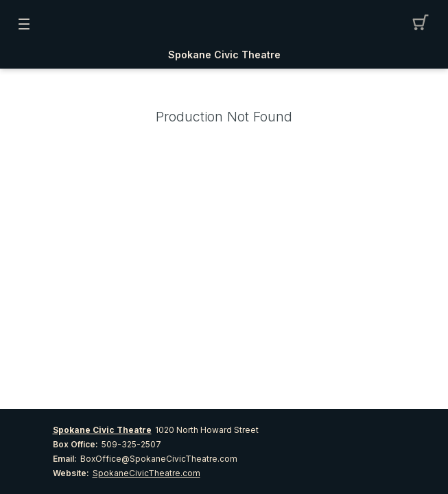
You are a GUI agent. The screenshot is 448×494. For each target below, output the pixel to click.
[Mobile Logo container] (224, 24)
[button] (424, 24)
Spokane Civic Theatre (224, 55)
